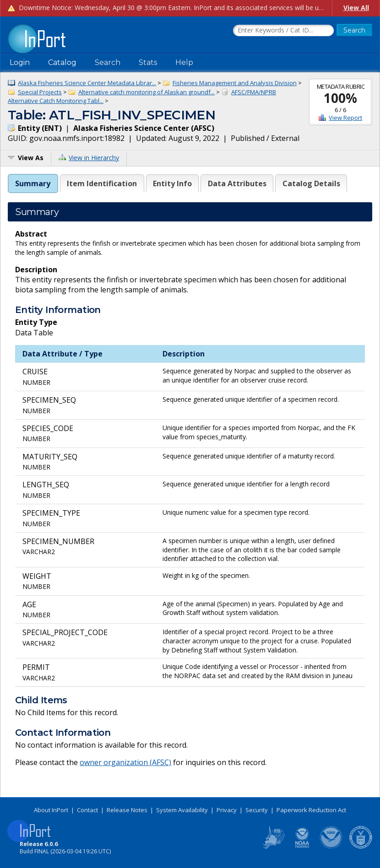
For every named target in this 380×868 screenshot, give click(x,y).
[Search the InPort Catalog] (283, 31)
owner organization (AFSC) (125, 762)
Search (108, 62)
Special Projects (40, 92)
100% (340, 98)
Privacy (227, 810)
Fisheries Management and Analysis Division (235, 83)
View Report (345, 118)
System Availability (182, 810)
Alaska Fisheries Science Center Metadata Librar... (87, 83)
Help (184, 62)
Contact (87, 810)
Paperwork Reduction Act (311, 810)
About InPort (51, 810)
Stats (148, 62)
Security (257, 810)
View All (356, 8)
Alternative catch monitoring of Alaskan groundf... (147, 92)
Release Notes (127, 810)
